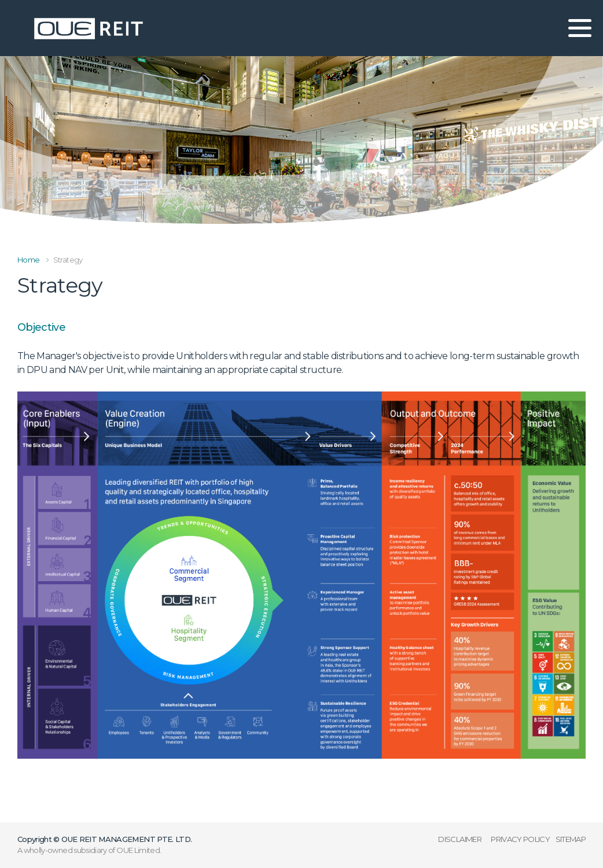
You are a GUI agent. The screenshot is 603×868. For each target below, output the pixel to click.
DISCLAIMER (460, 839)
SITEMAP (571, 839)
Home (28, 260)
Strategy (68, 260)
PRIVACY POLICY (520, 839)
